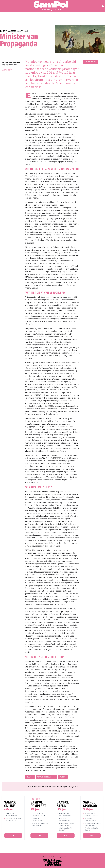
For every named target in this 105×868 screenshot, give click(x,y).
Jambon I (63, 777)
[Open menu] (3, 6)
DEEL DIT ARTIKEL (90, 62)
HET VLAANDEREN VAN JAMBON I (14, 31)
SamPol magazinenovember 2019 (7, 70)
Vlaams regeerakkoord (46, 777)
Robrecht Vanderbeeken (11, 63)
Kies (13, 836)
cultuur (30, 777)
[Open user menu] (103, 6)
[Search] (99, 6)
